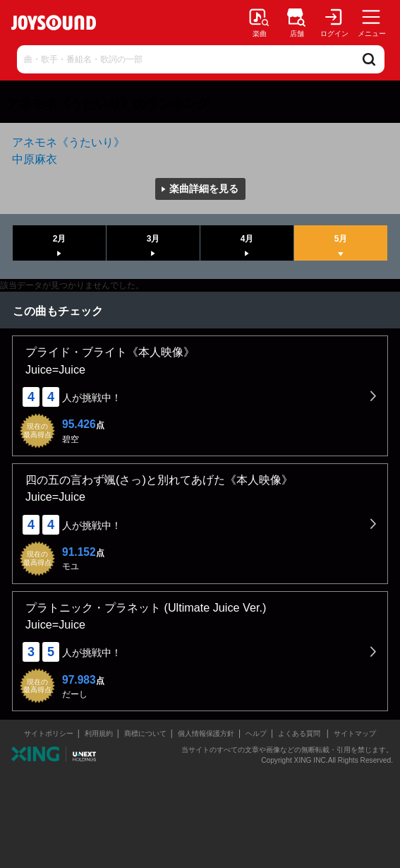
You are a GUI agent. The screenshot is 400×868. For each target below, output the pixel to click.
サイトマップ (355, 733)
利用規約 (99, 733)
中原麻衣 (35, 159)
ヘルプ (256, 733)
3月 (153, 239)
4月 (247, 239)
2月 (60, 239)
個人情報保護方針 (206, 733)
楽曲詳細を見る (204, 189)
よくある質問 (300, 733)
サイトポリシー (49, 733)
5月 (341, 239)
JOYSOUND (54, 23)
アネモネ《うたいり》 (68, 142)
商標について (145, 733)
